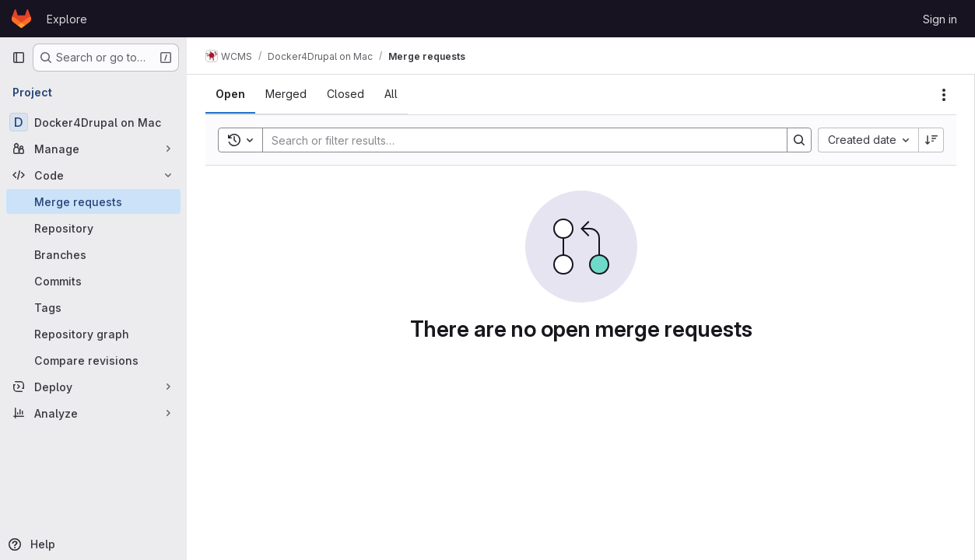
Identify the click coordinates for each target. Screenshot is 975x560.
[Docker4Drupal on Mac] (93, 122)
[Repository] (93, 228)
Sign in (940, 19)
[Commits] (93, 281)
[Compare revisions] (93, 360)
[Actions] (944, 95)
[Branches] (93, 254)
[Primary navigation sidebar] (19, 58)
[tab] (230, 94)
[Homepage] (21, 19)
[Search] (517, 140)
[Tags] (93, 307)
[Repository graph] (93, 334)
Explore (67, 19)
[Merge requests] (93, 201)
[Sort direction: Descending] (931, 140)
